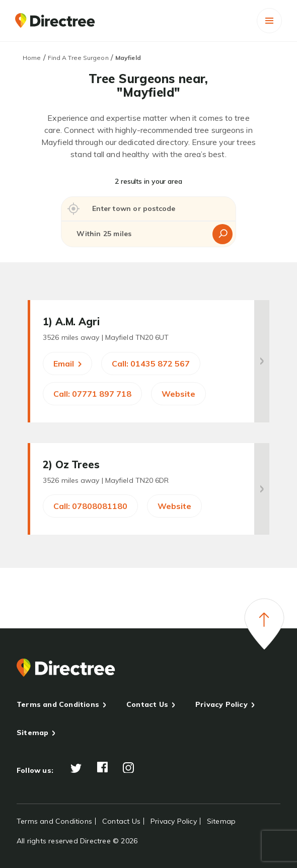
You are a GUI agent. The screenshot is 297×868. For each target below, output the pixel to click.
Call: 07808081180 (90, 506)
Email (67, 364)
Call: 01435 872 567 (151, 364)
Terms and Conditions (58, 704)
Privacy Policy (221, 704)
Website (178, 394)
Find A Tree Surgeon (78, 58)
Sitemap (32, 733)
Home (32, 58)
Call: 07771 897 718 (92, 394)
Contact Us (147, 704)
